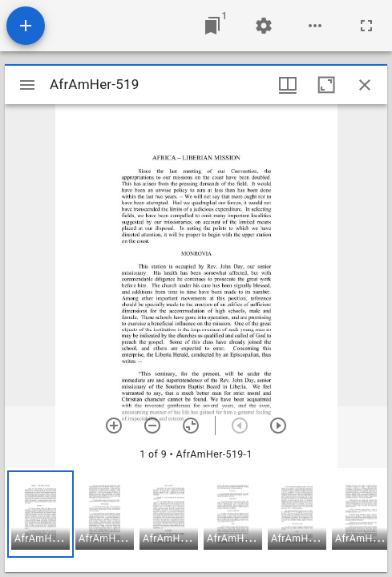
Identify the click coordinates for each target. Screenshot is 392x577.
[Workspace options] (315, 26)
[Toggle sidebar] (27, 85)
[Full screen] (366, 26)
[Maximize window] (326, 85)
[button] (40, 514)
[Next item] (278, 426)
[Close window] (365, 85)
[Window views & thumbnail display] (288, 85)
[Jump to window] (212, 26)
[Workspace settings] (264, 26)
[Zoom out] (152, 426)
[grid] (196, 520)
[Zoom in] (114, 426)
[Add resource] (26, 26)
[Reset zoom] (191, 426)
